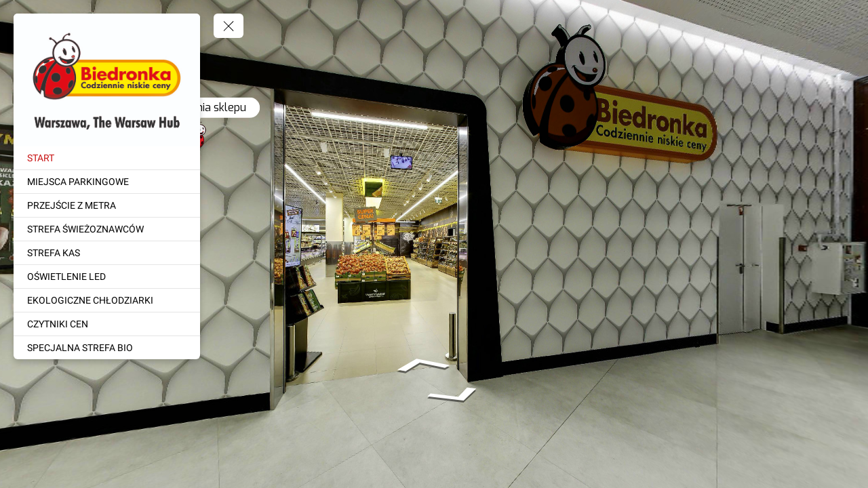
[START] (107, 158)
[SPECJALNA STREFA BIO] (107, 348)
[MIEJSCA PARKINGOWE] (107, 182)
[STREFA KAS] (107, 253)
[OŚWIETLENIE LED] (107, 277)
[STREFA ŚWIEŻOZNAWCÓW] (107, 229)
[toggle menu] (229, 26)
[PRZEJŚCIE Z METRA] (107, 205)
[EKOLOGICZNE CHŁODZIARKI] (107, 300)
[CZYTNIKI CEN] (107, 324)
